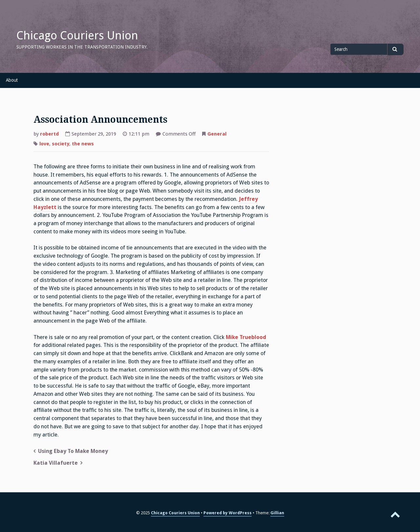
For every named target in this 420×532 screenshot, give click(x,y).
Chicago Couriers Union (77, 35)
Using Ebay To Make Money (73, 451)
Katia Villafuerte (56, 463)
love (44, 144)
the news (83, 144)
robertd (49, 134)
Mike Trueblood (246, 337)
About (12, 80)
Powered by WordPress (228, 513)
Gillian (277, 513)
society (61, 144)
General (217, 134)
